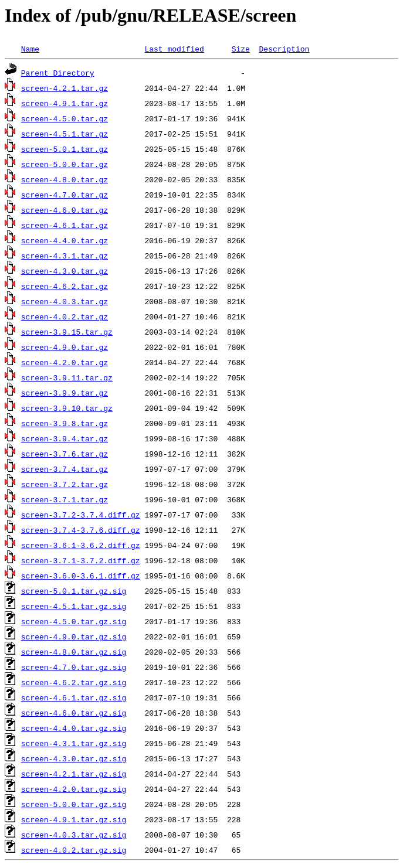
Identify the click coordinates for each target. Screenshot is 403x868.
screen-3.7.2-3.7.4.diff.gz (81, 515)
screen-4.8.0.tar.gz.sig (74, 652)
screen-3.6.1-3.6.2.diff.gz (81, 545)
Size (241, 49)
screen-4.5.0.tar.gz (65, 118)
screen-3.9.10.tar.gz (67, 408)
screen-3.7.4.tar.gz (65, 469)
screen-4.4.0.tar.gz (65, 240)
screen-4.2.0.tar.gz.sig (74, 789)
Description (284, 49)
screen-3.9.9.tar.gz (65, 393)
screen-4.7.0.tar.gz (65, 195)
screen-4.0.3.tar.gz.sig (74, 835)
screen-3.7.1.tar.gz (65, 499)
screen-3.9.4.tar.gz (65, 438)
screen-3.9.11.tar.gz (67, 377)
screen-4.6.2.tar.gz (65, 286)
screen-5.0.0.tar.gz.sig (74, 804)
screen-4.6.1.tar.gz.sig (74, 697)
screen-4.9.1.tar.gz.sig (74, 819)
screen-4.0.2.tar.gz (65, 316)
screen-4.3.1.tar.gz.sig (74, 743)
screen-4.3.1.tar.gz (65, 256)
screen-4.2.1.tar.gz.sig (74, 774)
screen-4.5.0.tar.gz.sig (74, 621)
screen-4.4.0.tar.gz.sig (74, 728)
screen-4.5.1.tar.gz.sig (74, 606)
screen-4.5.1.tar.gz (65, 134)
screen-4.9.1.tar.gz (65, 103)
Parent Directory (58, 73)
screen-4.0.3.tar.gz (65, 301)
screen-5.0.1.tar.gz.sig (74, 591)
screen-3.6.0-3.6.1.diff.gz (81, 576)
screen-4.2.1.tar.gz (65, 88)
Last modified (174, 49)
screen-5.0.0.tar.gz (65, 164)
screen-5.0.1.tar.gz (65, 149)
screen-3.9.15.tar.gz (67, 332)
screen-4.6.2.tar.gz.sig (74, 682)
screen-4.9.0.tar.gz (65, 347)
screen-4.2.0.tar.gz (65, 362)
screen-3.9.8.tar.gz (65, 423)
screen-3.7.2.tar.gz (65, 484)
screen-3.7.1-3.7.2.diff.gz (81, 560)
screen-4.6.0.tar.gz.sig (74, 713)
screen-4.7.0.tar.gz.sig (74, 667)
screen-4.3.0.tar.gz (65, 271)
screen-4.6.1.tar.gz (65, 225)
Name (30, 49)
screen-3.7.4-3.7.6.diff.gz (81, 530)
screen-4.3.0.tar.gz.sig (74, 758)
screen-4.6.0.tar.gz (65, 210)
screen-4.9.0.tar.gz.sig (74, 636)
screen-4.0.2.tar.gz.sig (74, 850)
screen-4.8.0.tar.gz (65, 179)
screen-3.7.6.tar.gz (65, 454)
